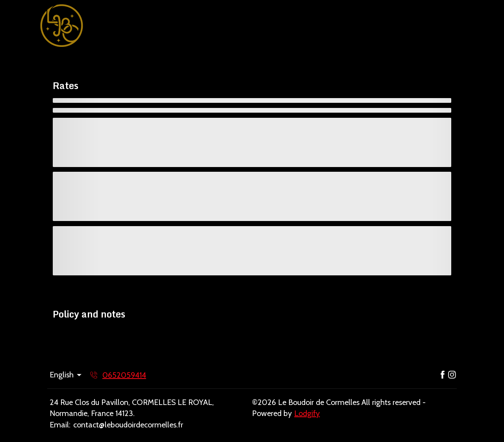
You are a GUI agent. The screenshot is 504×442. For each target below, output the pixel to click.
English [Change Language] (66, 375)
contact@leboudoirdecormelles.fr (128, 425)
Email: (60, 425)
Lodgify (307, 413)
